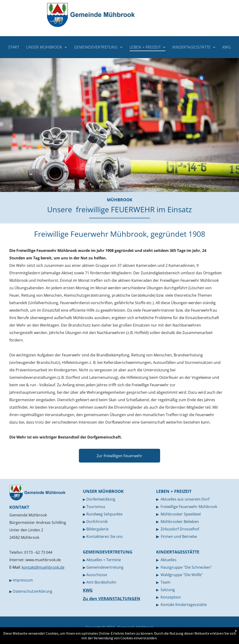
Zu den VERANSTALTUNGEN (112, 599)
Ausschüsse (97, 575)
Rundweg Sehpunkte (104, 514)
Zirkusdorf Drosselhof (180, 529)
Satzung (168, 590)
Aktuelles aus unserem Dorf (185, 499)
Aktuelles (169, 560)
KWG (88, 590)
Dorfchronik (97, 522)
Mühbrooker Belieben (180, 522)
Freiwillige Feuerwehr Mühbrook (189, 507)
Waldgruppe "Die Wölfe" (182, 575)
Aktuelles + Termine (104, 560)
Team (165, 582)
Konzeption (171, 597)
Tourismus (96, 507)
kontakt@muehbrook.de (43, 567)
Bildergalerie (97, 529)
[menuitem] (14, 47)
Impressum (23, 580)
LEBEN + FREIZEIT (174, 491)
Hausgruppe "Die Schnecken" (186, 567)
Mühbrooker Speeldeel (181, 514)
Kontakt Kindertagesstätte (184, 605)
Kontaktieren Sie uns (105, 536)
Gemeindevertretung (105, 567)
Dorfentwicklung (101, 499)
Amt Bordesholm (101, 582)
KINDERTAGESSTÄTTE (178, 552)
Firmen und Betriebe (179, 536)
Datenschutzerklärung (33, 591)
